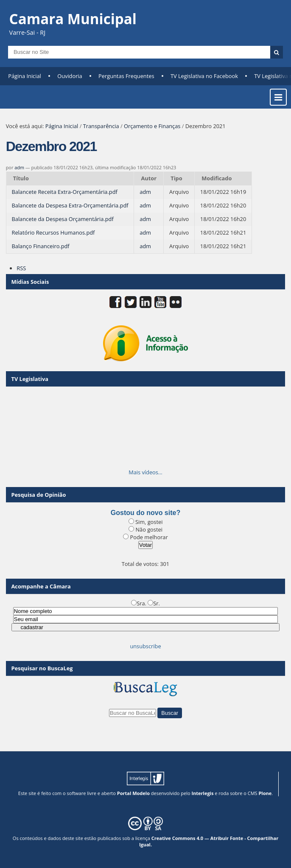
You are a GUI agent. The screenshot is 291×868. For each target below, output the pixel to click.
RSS (21, 268)
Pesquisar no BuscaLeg (42, 668)
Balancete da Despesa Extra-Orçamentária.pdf (70, 205)
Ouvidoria (70, 76)
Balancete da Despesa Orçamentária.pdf (63, 219)
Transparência (101, 126)
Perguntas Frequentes (126, 76)
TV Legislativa (30, 379)
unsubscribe (145, 646)
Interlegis (202, 793)
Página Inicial (25, 76)
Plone (265, 793)
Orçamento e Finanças (152, 126)
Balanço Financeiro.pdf (41, 246)
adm (19, 167)
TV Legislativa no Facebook (204, 76)
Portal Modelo (133, 793)
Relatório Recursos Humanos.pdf (53, 232)
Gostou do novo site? (145, 513)
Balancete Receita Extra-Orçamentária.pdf (65, 192)
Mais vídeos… (145, 472)
